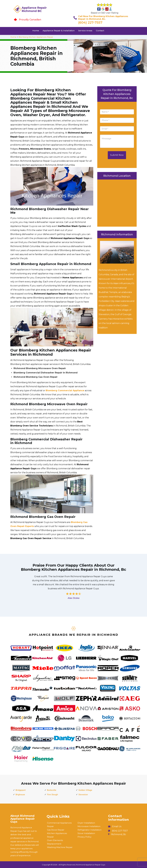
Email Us (117, 826)
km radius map (117, 202)
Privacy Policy (84, 837)
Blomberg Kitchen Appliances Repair (36, 37)
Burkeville (52, 790)
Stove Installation (86, 833)
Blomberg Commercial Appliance (65, 390)
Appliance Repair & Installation (59, 31)
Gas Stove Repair (56, 830)
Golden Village (85, 790)
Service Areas (85, 31)
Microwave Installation (89, 826)
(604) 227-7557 (90, 22)
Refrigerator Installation (89, 830)
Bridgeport (21, 790)
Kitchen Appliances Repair (57, 835)
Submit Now (117, 155)
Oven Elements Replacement (55, 842)
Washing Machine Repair (60, 847)
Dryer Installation (86, 823)
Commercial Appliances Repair (59, 825)
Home (36, 31)
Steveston (83, 795)
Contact (100, 31)
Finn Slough (52, 795)
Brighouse (20, 795)
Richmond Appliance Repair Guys (91, 865)
